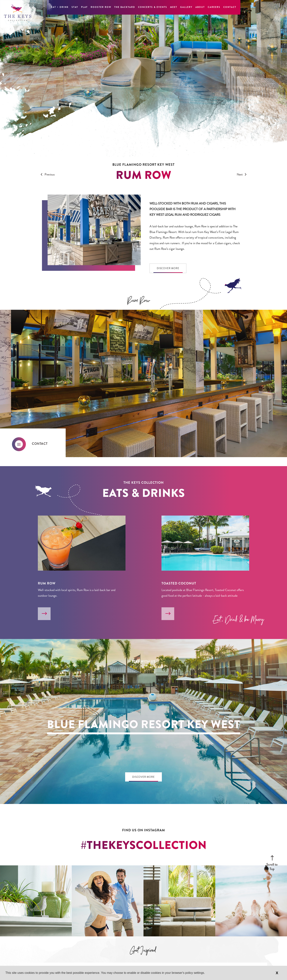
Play (84, 7)
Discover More (168, 268)
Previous (47, 174)
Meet (174, 7)
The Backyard (125, 7)
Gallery (186, 7)
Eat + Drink (60, 7)
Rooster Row (101, 7)
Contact (230, 7)
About (200, 7)
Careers (214, 7)
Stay (75, 7)
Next (242, 174)
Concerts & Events (153, 7)
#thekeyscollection (144, 845)
